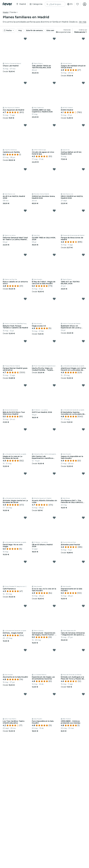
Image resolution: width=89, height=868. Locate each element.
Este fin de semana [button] (34, 30)
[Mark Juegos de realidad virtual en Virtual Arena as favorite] (83, 39)
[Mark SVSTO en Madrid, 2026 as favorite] (54, 385)
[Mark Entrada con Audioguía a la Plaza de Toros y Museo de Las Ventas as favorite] (83, 650)
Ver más (83, 22)
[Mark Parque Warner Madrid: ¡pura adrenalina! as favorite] (25, 341)
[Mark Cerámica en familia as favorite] (25, 125)
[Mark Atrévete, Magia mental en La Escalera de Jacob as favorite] (25, 474)
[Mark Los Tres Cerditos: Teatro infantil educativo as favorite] (25, 694)
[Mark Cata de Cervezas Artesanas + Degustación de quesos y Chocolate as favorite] (83, 606)
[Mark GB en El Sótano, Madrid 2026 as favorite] (54, 518)
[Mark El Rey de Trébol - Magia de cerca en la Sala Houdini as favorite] (54, 255)
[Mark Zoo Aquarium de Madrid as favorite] (25, 83)
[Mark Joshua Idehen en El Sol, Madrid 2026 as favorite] (83, 125)
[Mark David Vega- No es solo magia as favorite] (25, 518)
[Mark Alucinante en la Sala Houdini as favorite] (25, 650)
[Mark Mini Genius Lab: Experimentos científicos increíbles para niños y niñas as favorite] (54, 429)
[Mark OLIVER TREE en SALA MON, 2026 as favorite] (54, 211)
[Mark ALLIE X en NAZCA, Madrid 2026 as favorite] (25, 169)
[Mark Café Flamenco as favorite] (25, 562)
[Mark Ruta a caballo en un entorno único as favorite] (25, 255)
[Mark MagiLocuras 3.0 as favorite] (54, 299)
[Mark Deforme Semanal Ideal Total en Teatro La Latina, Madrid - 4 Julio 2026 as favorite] (25, 211)
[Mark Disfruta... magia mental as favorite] (25, 606)
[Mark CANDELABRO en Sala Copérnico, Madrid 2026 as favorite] (54, 83)
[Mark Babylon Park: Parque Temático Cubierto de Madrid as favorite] (25, 299)
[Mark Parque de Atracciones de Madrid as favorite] (83, 211)
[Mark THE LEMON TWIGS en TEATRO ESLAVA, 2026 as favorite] (54, 39)
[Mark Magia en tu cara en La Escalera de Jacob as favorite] (25, 429)
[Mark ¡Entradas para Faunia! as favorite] (83, 518)
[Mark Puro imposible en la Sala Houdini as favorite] (54, 694)
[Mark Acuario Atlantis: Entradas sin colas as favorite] (54, 474)
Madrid (6, 12)
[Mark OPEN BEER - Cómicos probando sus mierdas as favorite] (83, 694)
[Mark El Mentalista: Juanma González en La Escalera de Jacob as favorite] (83, 385)
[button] (14, 12)
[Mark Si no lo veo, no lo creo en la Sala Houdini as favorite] (54, 562)
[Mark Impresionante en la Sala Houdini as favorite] (83, 562)
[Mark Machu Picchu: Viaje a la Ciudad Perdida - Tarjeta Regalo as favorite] (54, 341)
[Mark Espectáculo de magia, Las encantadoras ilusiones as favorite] (54, 650)
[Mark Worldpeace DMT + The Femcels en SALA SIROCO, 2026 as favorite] (83, 474)
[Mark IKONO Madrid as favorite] (83, 83)
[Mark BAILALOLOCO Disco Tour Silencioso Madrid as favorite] (25, 385)
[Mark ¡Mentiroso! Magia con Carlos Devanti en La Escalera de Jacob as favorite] (83, 341)
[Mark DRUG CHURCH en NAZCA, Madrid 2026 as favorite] (83, 169)
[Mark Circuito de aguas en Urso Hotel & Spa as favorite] (54, 125)
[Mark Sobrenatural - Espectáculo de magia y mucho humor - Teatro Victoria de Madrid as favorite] (54, 606)
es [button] (70, 4)
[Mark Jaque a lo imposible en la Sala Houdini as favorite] (83, 429)
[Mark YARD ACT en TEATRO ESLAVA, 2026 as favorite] (83, 255)
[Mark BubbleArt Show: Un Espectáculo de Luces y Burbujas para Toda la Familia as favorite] (83, 299)
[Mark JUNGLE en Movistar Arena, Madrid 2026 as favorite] (54, 169)
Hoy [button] (20, 30)
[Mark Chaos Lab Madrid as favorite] (25, 39)
